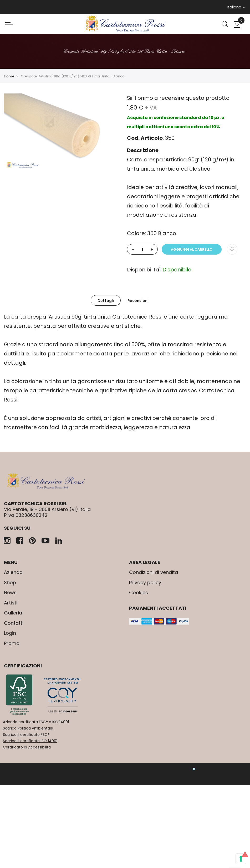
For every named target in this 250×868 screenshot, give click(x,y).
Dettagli (106, 301)
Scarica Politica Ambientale (28, 728)
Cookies (139, 592)
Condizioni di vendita (154, 572)
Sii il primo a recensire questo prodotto (178, 98)
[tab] (106, 300)
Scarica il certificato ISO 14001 (30, 741)
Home (9, 76)
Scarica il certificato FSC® (26, 735)
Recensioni (138, 301)
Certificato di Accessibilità (27, 747)
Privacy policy (145, 582)
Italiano (236, 7)
